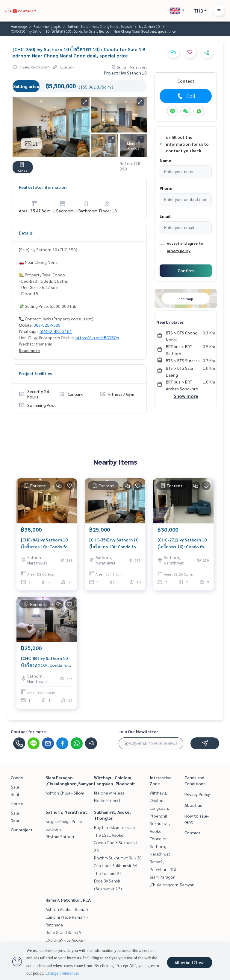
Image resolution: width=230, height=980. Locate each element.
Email (165, 216)
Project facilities (35, 373)
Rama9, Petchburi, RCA (68, 900)
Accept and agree (182, 243)
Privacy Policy (197, 794)
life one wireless (109, 793)
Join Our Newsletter (138, 731)
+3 (91, 743)
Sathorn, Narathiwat (66, 812)
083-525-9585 (47, 325)
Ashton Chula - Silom (65, 793)
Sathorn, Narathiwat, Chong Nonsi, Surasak (100, 26)
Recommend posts (47, 26)
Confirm (186, 270)
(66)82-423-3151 (56, 331)
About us (193, 805)
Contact (192, 833)
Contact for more (28, 731)
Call (186, 96)
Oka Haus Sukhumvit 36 (116, 865)
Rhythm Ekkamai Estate (115, 827)
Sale (15, 787)
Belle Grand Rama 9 (63, 932)
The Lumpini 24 (108, 873)
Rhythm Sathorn (60, 836)
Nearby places (170, 322)
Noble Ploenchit (109, 800)
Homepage (19, 26)
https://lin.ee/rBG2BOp (97, 337)
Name (165, 160)
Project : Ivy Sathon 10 (125, 73)
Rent (15, 794)
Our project (22, 830)
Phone (166, 188)
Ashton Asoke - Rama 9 (67, 909)
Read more (29, 350)
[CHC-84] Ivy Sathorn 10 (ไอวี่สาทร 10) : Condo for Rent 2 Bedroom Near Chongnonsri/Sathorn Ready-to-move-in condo (46, 543)
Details (26, 233)
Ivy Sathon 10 (149, 26)
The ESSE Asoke (109, 835)
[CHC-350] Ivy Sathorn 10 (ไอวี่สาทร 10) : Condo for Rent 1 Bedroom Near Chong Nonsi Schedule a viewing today (114, 543)
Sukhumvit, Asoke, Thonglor (160, 831)
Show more (186, 396)
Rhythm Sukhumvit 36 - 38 (118, 858)
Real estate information (43, 187)
